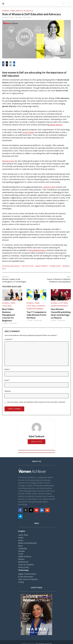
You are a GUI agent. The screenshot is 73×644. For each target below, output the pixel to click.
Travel (21, 550)
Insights (19, 11)
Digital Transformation (27, 571)
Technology (28, 11)
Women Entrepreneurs (60, 306)
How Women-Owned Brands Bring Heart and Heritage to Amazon (61, 313)
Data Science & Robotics (28, 576)
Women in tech (8, 161)
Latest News (7, 306)
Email (7, 377)
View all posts (36, 438)
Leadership (41, 306)
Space (20, 542)
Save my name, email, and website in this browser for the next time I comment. (36, 399)
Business (5, 11)
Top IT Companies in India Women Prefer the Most (36, 315)
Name (7, 366)
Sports (21, 537)
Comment (9, 336)
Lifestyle (21, 548)
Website (8, 388)
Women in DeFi (55, 266)
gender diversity (56, 125)
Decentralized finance (11, 266)
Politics (21, 534)
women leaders (28, 132)
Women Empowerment (35, 309)
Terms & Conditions (26, 561)
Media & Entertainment (27, 540)
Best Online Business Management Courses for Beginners (12, 313)
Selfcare (21, 556)
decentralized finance (38, 250)
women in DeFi (49, 187)
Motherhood (23, 559)
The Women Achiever (44, 640)
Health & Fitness (25, 553)
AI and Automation (26, 573)
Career (12, 11)
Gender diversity (42, 266)
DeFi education (28, 266)
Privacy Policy (24, 564)
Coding (21, 579)
